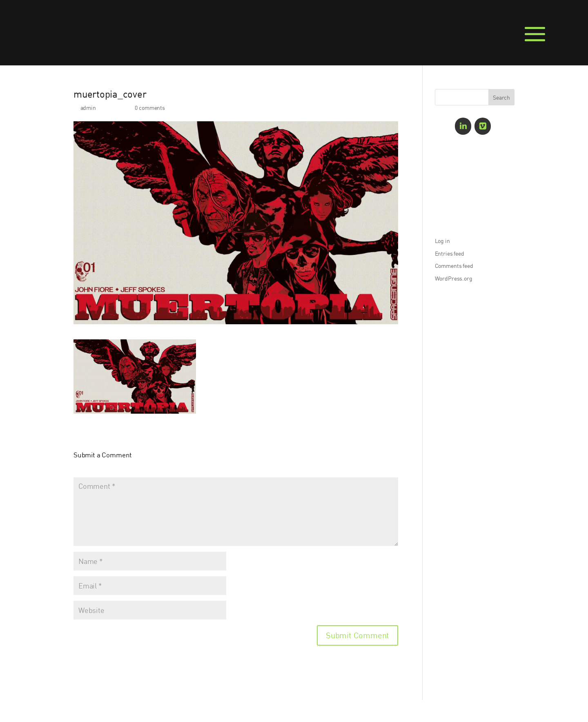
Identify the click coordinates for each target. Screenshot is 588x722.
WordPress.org (454, 278)
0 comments (150, 108)
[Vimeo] (483, 126)
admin (88, 108)
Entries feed (450, 253)
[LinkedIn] (463, 126)
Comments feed (454, 266)
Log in (442, 241)
